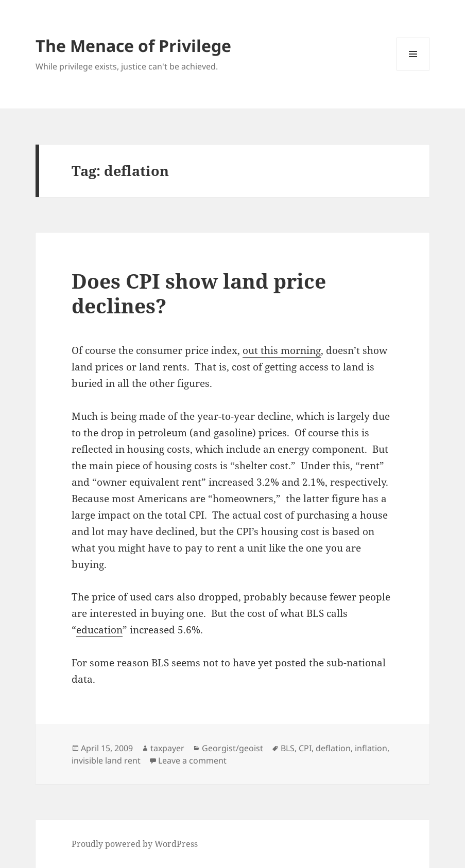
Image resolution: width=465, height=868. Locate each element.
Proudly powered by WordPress (135, 844)
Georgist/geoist (233, 748)
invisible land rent (106, 760)
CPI (305, 748)
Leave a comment (192, 760)
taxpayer (167, 748)
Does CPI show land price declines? (199, 293)
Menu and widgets (413, 70)
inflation (371, 748)
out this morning (282, 350)
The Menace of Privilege (133, 46)
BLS (288, 748)
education (99, 630)
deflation (333, 748)
